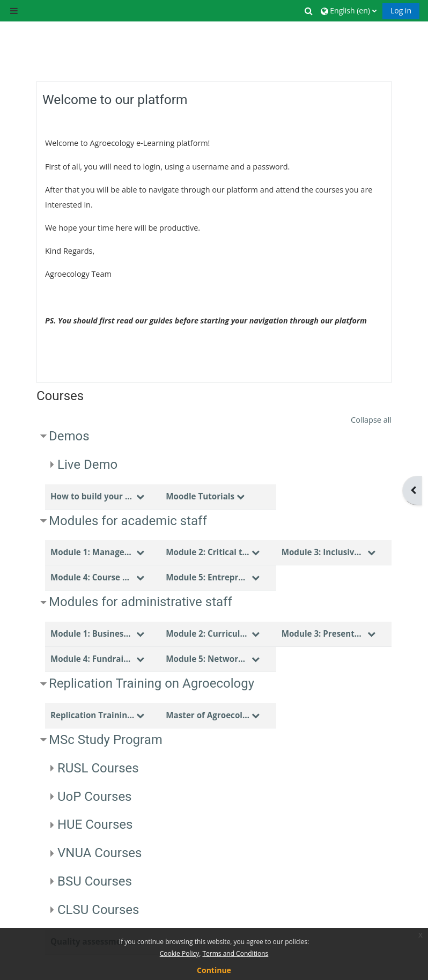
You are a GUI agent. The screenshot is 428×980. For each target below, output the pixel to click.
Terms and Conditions (235, 953)
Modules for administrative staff (141, 602)
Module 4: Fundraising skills (92, 659)
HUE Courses (95, 824)
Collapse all (371, 420)
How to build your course (92, 496)
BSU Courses (95, 881)
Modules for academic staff (128, 521)
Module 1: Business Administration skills (92, 633)
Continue (214, 970)
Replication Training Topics (92, 715)
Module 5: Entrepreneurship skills (208, 577)
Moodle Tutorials (200, 496)
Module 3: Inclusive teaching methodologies (323, 552)
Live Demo (87, 465)
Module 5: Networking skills (208, 659)
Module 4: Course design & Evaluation (92, 577)
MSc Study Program (106, 740)
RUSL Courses (98, 768)
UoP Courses (95, 797)
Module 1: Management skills (92, 552)
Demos (69, 436)
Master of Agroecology (208, 715)
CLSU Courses (98, 910)
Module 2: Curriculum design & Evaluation (208, 633)
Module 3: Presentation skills (323, 633)
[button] (309, 11)
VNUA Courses (100, 853)
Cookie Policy (179, 953)
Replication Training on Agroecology (152, 683)
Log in (401, 10)
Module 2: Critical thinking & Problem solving (208, 552)
